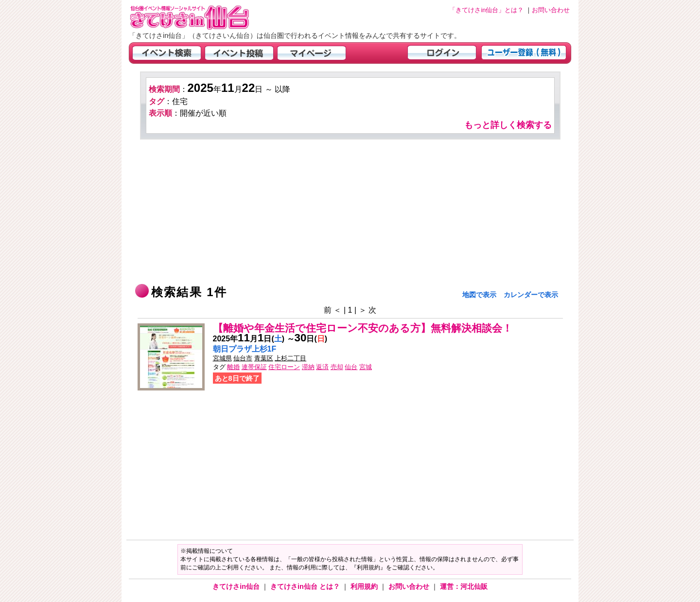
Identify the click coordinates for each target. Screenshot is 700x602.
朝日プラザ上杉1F (245, 349)
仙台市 (243, 358)
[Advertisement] (350, 212)
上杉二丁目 (290, 358)
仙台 (351, 367)
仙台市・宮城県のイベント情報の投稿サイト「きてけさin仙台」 (202, 17)
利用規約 (365, 586)
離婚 (233, 367)
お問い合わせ (410, 586)
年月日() (249, 339)
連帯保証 (254, 367)
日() (311, 339)
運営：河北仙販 (464, 586)
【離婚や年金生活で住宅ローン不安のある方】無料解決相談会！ (363, 328)
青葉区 (264, 358)
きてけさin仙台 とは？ (306, 586)
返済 (322, 367)
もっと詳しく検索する (508, 125)
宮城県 (222, 358)
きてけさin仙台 (237, 586)
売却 (337, 367)
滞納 (308, 367)
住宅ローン (284, 367)
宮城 (366, 367)
